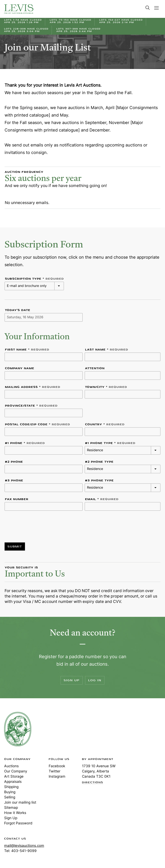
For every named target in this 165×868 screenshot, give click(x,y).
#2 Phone (14, 462)
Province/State (31, 406)
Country (105, 424)
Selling (10, 797)
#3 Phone (14, 481)
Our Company (16, 771)
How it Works (15, 813)
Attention (95, 368)
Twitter (55, 771)
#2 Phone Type (99, 462)
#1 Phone (25, 443)
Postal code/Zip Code (38, 424)
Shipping (11, 787)
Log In (95, 680)
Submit (15, 546)
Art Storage (14, 776)
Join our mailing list (20, 802)
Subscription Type (34, 279)
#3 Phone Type (99, 481)
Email (102, 499)
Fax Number (17, 499)
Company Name (20, 368)
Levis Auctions (19, 9)
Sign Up (72, 680)
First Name (27, 350)
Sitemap (11, 808)
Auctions (11, 766)
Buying (10, 792)
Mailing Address (33, 387)
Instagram (57, 776)
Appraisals (13, 782)
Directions (93, 783)
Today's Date (18, 310)
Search (148, 8)
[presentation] (36, 524)
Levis (18, 729)
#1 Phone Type (110, 443)
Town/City (106, 387)
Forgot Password (18, 823)
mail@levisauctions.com (24, 846)
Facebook (57, 766)
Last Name (107, 350)
